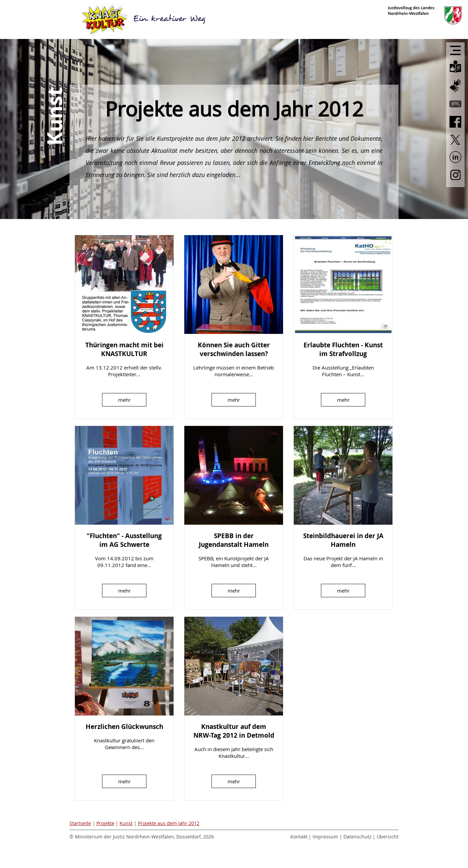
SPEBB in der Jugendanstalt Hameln (234, 540)
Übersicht (388, 837)
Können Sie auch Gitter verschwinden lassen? (234, 349)
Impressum (325, 837)
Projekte (105, 823)
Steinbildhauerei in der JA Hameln (343, 540)
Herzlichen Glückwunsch (124, 727)
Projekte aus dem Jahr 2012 (169, 823)
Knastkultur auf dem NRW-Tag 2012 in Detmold (234, 731)
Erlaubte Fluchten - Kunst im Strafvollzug (343, 349)
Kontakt (299, 837)
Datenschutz (358, 837)
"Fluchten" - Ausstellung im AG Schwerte (124, 540)
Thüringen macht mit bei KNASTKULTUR (124, 349)
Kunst (126, 823)
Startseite (80, 823)
